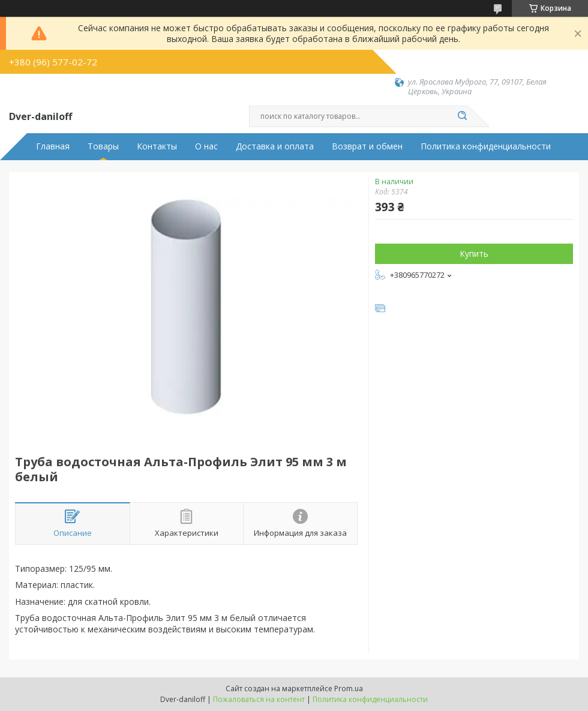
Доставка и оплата (275, 146)
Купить (474, 253)
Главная (53, 146)
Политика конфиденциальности (486, 146)
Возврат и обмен (367, 146)
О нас (206, 146)
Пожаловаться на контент (259, 699)
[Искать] (462, 116)
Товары (103, 146)
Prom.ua (349, 688)
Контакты (157, 146)
